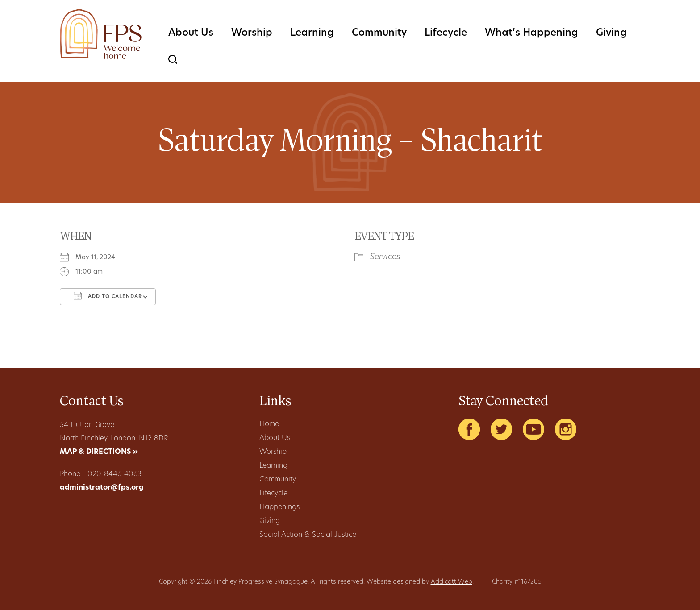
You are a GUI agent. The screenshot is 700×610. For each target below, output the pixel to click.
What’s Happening (531, 33)
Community (379, 33)
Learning (312, 33)
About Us (191, 33)
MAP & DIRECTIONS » (99, 452)
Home (269, 424)
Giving (611, 33)
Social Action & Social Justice (308, 535)
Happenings (279, 507)
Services (385, 257)
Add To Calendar (108, 296)
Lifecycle (446, 33)
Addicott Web (452, 582)
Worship (252, 33)
